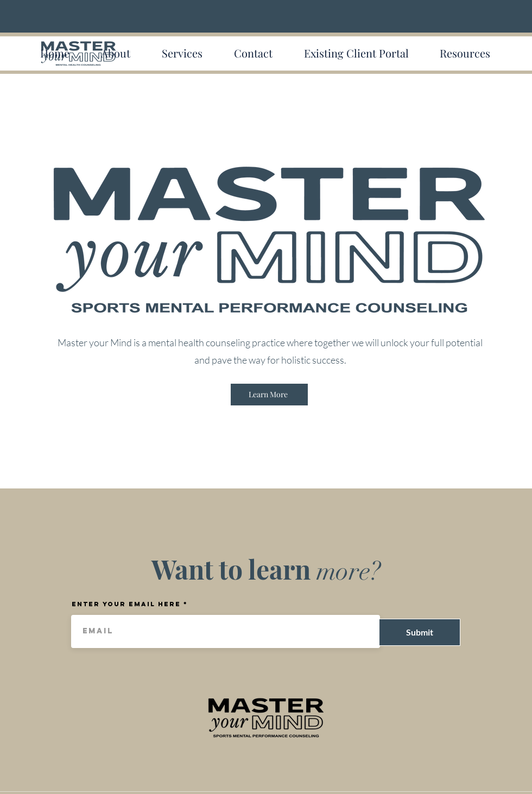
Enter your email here (126, 604)
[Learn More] (269, 395)
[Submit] (420, 632)
